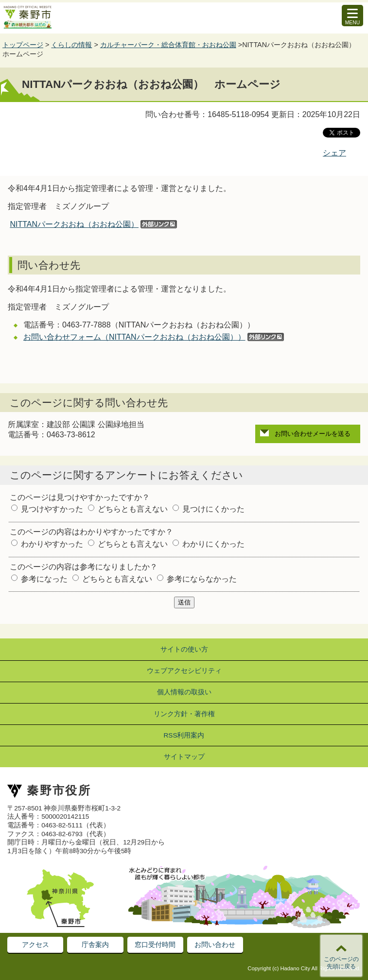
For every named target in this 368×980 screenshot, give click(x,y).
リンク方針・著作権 (184, 714)
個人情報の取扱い (184, 692)
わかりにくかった (213, 544)
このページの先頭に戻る (341, 963)
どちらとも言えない (133, 509)
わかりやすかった (52, 544)
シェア (334, 153)
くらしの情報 (71, 45)
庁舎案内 (95, 945)
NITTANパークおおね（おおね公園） (74, 224)
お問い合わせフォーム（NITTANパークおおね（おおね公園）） (134, 337)
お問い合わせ (215, 945)
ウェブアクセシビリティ (184, 671)
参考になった (44, 579)
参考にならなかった (202, 579)
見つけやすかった (52, 509)
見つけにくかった (213, 509)
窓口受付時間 (155, 945)
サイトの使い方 (184, 649)
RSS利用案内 (184, 735)
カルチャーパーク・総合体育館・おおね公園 (168, 45)
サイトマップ (184, 757)
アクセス (35, 945)
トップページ (23, 45)
